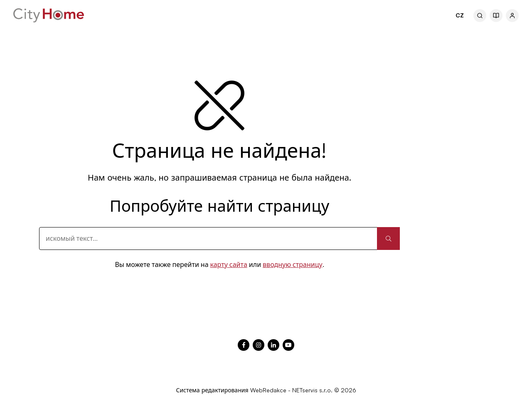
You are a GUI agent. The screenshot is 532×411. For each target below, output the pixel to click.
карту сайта (229, 264)
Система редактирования (212, 390)
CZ (460, 15)
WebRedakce (268, 390)
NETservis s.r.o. (312, 390)
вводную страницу (293, 264)
